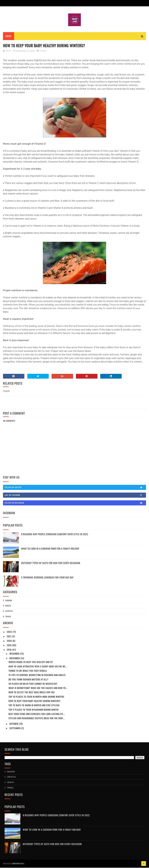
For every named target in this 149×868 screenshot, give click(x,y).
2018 (9, 650)
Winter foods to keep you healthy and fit (31, 663)
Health (43, 51)
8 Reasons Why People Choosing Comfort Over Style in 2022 (55, 535)
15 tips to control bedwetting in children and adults (37, 676)
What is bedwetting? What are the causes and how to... (38, 688)
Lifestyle (9, 611)
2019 (9, 646)
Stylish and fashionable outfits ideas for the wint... (37, 719)
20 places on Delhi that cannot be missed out (33, 684)
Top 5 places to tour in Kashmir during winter (34, 710)
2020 (10, 641)
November (15, 659)
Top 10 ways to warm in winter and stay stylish (34, 706)
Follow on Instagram (75, 503)
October (14, 724)
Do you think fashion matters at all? (28, 680)
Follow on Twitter (75, 488)
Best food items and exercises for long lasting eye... (37, 714)
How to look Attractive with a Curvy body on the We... (38, 667)
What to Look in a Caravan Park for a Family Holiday (50, 549)
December (15, 654)
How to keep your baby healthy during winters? (35, 701)
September (15, 729)
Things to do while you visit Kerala (28, 671)
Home (9, 36)
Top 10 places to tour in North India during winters (36, 697)
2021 (9, 637)
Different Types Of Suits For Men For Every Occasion (51, 563)
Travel (8, 617)
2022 (10, 632)
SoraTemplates (18, 864)
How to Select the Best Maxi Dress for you (32, 693)
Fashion (9, 601)
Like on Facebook (75, 496)
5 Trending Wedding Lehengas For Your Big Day (47, 578)
